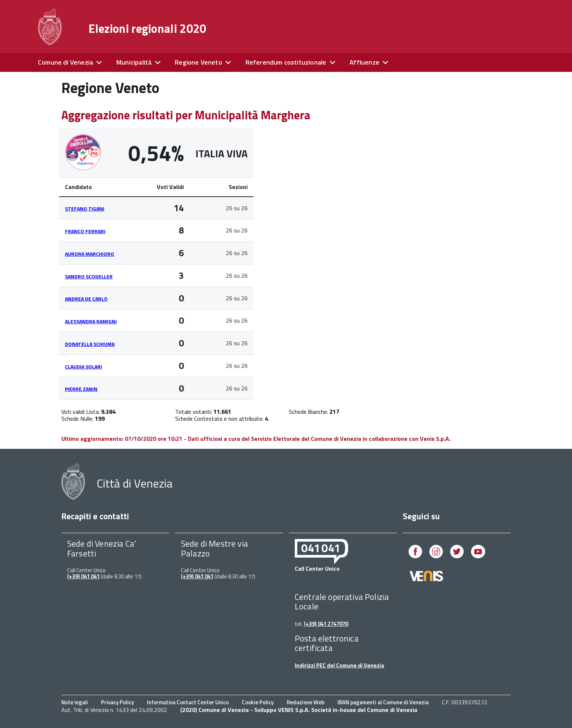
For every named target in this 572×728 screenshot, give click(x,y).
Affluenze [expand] (364, 62)
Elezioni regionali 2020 (147, 28)
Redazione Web (306, 702)
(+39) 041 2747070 (326, 624)
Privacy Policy (117, 702)
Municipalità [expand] (134, 62)
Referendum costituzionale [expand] (286, 62)
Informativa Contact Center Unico (188, 702)
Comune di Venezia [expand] (65, 62)
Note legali (75, 702)
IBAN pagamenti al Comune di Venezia (383, 702)
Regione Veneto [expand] (198, 62)
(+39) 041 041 (83, 576)
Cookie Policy (258, 702)
